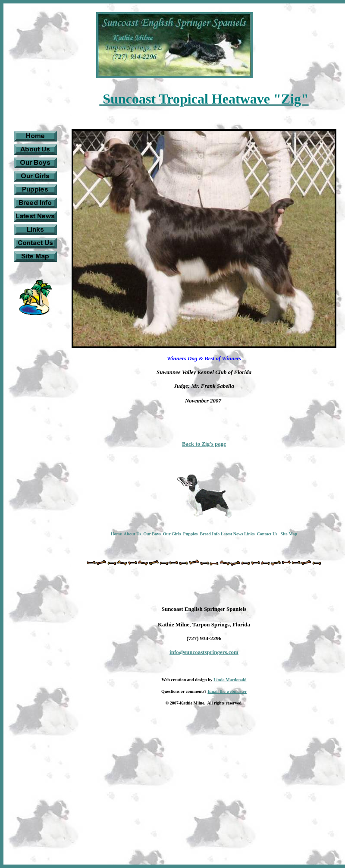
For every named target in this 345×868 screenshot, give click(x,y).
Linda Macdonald (230, 680)
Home (116, 534)
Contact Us (267, 534)
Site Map (288, 534)
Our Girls (172, 534)
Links (249, 534)
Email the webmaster (227, 691)
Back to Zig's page (204, 444)
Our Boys (152, 534)
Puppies (191, 534)
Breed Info (210, 534)
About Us (132, 534)
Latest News (232, 534)
